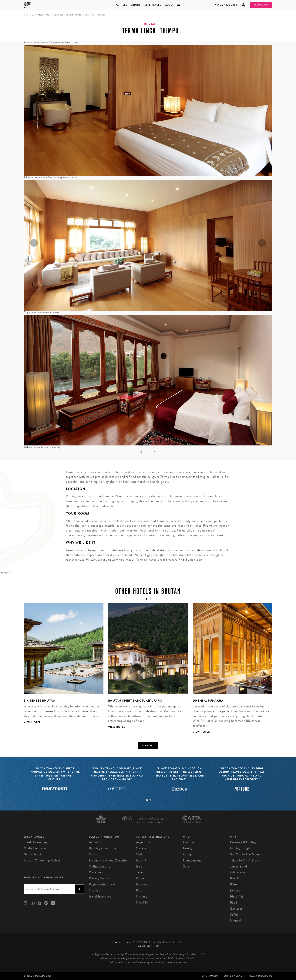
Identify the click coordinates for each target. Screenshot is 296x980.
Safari (234, 915)
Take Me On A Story (245, 860)
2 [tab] (150, 800)
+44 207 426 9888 (226, 5)
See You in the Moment (247, 854)
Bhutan (79, 15)
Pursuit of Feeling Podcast (43, 860)
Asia (49, 15)
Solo (186, 866)
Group (187, 854)
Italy (139, 866)
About (169, 5)
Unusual (236, 920)
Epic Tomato (210, 976)
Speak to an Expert (37, 842)
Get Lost (236, 909)
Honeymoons (192, 860)
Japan (140, 872)
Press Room (97, 872)
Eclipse (235, 890)
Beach (234, 878)
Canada (141, 848)
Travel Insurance (100, 896)
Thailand (142, 896)
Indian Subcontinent (63, 15)
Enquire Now (261, 5)
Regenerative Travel (103, 884)
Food (234, 903)
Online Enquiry (100, 866)
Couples (189, 842)
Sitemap (95, 890)
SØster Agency (234, 976)
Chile (140, 854)
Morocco (142, 884)
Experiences (153, 5)
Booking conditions (103, 848)
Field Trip (237, 896)
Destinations (131, 5)
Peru (139, 890)
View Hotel (32, 722)
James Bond (239, 866)
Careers (94, 854)
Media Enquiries (35, 848)
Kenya (140, 878)
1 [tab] (147, 800)
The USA (142, 903)
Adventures (238, 872)
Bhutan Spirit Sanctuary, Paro (135, 701)
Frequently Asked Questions (109, 860)
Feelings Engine (241, 848)
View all (148, 746)
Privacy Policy (99, 878)
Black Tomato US (261, 976)
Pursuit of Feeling (243, 842)
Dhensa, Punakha (208, 701)
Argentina (143, 842)
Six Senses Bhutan (39, 701)
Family (188, 848)
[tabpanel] (61, 667)
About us (96, 842)
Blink (234, 884)
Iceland (141, 860)
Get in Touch (33, 854)
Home (27, 15)
